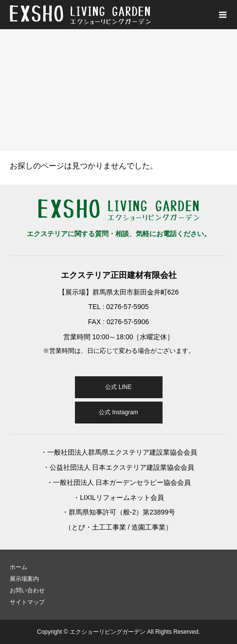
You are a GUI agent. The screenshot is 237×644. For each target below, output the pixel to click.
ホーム (18, 567)
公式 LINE (118, 387)
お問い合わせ (27, 590)
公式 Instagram (118, 412)
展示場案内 (24, 579)
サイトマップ (27, 602)
